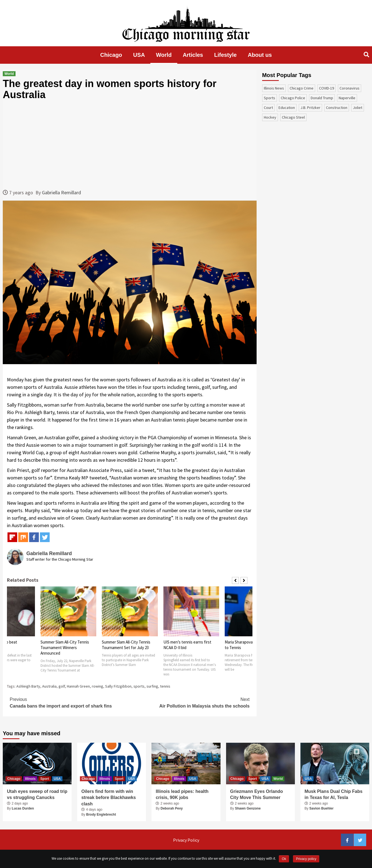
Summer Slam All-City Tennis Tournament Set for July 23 (126, 645)
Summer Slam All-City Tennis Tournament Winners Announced (65, 648)
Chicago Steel (293, 117)
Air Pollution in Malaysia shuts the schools (189, 702)
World (164, 55)
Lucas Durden (23, 808)
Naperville (347, 98)
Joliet (358, 108)
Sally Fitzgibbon (118, 686)
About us (260, 55)
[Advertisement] (130, 144)
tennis (165, 686)
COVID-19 (327, 88)
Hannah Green (78, 686)
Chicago (111, 55)
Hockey (270, 117)
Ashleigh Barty (28, 686)
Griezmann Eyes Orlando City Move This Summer (257, 794)
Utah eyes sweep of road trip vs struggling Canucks (37, 794)
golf (62, 686)
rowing (98, 686)
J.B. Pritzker (310, 108)
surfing (152, 686)
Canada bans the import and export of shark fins (70, 702)
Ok (284, 859)
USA (139, 55)
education (287, 108)
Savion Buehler (321, 808)
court (268, 108)
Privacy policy (306, 859)
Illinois (30, 779)
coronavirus (350, 88)
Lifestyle (225, 55)
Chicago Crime (302, 88)
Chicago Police (293, 98)
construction (337, 108)
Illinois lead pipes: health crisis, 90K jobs (182, 794)
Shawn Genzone (248, 808)
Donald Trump (322, 98)
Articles (193, 55)
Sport (45, 779)
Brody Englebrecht (101, 815)
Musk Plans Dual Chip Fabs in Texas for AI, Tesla (334, 794)
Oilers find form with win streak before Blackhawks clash (109, 798)
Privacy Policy (186, 840)
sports (139, 686)
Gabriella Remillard (61, 192)
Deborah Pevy (172, 808)
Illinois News (274, 88)
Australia (49, 686)
